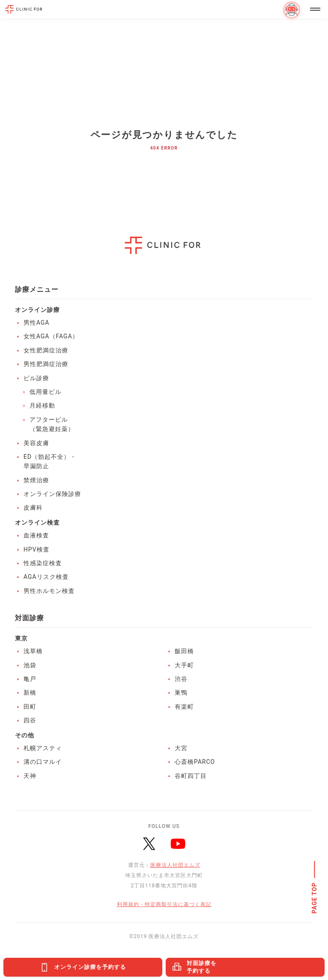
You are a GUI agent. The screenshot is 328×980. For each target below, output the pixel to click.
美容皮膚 (36, 443)
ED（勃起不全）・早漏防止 (50, 461)
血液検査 (36, 535)
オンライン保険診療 (52, 494)
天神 (30, 776)
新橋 (30, 692)
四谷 (30, 720)
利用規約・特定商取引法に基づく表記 (164, 904)
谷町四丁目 (191, 776)
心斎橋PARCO (195, 762)
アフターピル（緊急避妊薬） (52, 424)
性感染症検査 (43, 563)
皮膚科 (33, 508)
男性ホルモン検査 (49, 591)
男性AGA (37, 323)
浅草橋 (33, 651)
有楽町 (184, 707)
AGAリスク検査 (46, 577)
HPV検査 (37, 549)
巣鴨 (181, 692)
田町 (30, 707)
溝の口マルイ (43, 762)
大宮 (181, 748)
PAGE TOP (315, 898)
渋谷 (181, 679)
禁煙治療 (36, 480)
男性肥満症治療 (46, 364)
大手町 (184, 665)
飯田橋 (184, 651)
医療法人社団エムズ (175, 865)
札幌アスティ (43, 748)
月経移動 (42, 405)
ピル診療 (36, 378)
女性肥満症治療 (46, 350)
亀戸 (30, 679)
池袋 (30, 665)
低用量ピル (45, 392)
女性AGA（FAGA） (51, 336)
